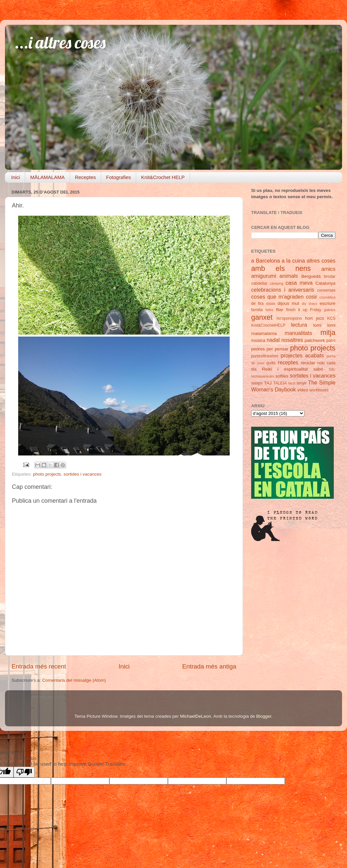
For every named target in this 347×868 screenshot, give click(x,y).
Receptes (85, 177)
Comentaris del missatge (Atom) (74, 680)
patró (331, 341)
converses (326, 290)
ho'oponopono (289, 318)
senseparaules (263, 376)
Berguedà (311, 276)
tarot (292, 383)
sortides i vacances (82, 474)
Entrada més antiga (209, 666)
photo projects (47, 474)
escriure (328, 303)
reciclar (308, 363)
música (258, 340)
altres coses (321, 261)
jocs (320, 318)
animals (289, 276)
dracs (313, 304)
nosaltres (292, 340)
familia (257, 310)
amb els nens (281, 268)
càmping (276, 283)
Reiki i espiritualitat (285, 369)
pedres (258, 349)
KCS (331, 318)
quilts (271, 363)
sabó (318, 369)
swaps (257, 383)
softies (282, 376)
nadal (273, 340)
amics (328, 269)
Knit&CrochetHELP (268, 325)
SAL (332, 369)
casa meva (299, 283)
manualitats (299, 333)
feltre (269, 310)
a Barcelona (266, 261)
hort (309, 318)
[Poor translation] (24, 772)
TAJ (268, 383)
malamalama (264, 333)
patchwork (315, 340)
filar (280, 310)
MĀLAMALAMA (47, 177)
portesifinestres (265, 356)
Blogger (264, 716)
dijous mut (288, 303)
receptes (288, 362)
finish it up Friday (304, 310)
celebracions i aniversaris (283, 290)
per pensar (278, 349)
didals (271, 304)
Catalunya (325, 283)
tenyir (302, 383)
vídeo (303, 390)
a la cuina (293, 261)
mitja (328, 332)
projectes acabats (302, 355)
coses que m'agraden (277, 297)
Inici (16, 177)
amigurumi (264, 276)
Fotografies (118, 177)
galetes (330, 310)
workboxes (319, 390)
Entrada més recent (39, 666)
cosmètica (327, 297)
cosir (311, 297)
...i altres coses (60, 42)
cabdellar (259, 283)
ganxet (262, 317)
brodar (330, 276)
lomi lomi (324, 325)
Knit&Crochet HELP (163, 177)
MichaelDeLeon (196, 716)
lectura (299, 325)
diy (304, 304)
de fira (257, 304)
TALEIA (280, 383)
